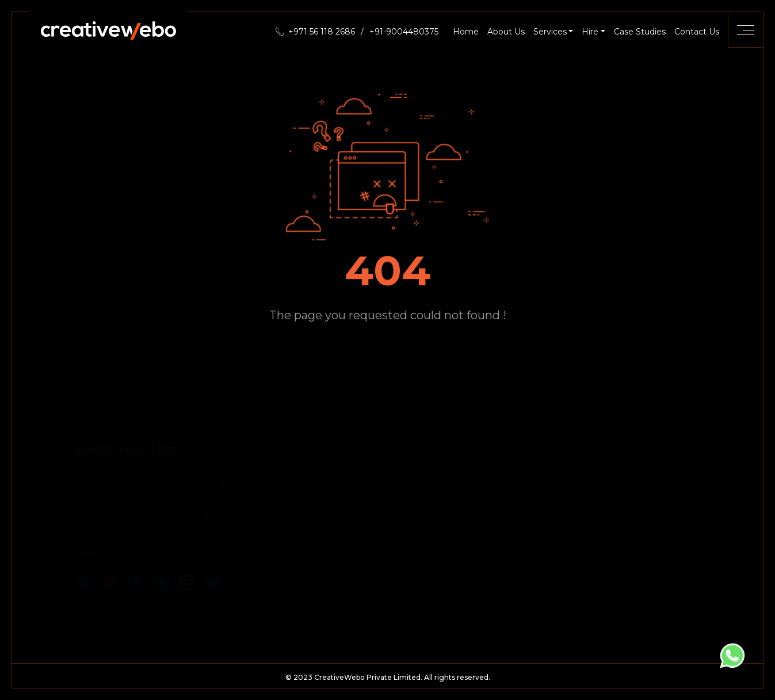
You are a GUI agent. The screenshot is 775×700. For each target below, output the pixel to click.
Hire (590, 32)
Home (466, 32)
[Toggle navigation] (745, 30)
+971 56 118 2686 (322, 32)
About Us (506, 32)
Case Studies (640, 32)
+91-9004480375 (404, 32)
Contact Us (697, 32)
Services (550, 32)
